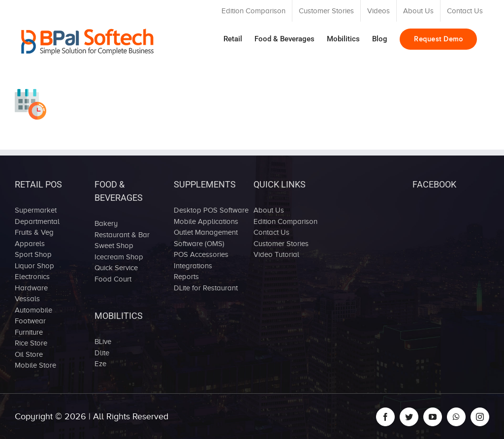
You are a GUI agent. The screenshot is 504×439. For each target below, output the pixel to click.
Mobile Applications (206, 221)
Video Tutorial (276, 254)
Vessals (27, 299)
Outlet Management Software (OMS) (206, 238)
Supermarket (36, 210)
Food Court (113, 279)
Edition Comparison (285, 221)
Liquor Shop (34, 266)
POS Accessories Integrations (201, 260)
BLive (103, 342)
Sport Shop (33, 254)
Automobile (33, 310)
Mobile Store (35, 365)
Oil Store (29, 354)
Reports (186, 277)
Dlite (102, 353)
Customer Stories (281, 244)
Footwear (30, 321)
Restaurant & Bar (122, 235)
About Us (269, 210)
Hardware (31, 288)
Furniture (29, 332)
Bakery (106, 223)
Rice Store (31, 343)
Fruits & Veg (34, 232)
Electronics (32, 277)
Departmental (37, 221)
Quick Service (116, 268)
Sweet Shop (114, 246)
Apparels (30, 244)
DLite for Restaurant (206, 288)
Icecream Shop (119, 257)
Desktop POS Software (211, 210)
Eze (100, 364)
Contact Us (271, 232)
